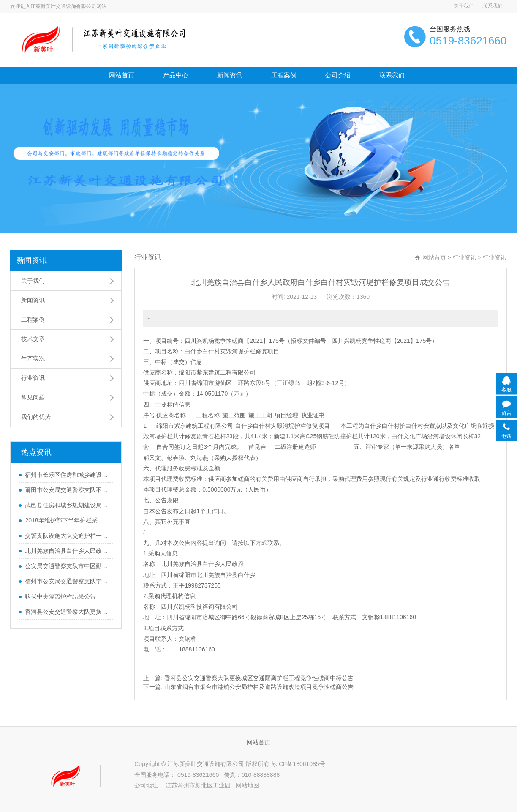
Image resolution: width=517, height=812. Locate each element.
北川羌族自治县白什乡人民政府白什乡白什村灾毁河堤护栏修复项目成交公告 (67, 551)
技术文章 (33, 339)
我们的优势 (36, 417)
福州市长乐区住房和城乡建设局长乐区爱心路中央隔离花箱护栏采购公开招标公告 (67, 475)
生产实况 (33, 358)
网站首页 (122, 75)
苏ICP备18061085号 (298, 764)
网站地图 (248, 785)
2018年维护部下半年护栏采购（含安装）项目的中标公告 (67, 520)
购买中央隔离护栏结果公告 (60, 596)
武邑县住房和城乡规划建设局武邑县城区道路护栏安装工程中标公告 (67, 505)
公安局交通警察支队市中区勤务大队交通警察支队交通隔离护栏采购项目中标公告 (67, 566)
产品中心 (176, 75)
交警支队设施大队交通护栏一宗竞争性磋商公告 (67, 536)
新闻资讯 (230, 75)
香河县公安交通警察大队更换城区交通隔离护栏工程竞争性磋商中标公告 (67, 612)
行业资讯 (33, 378)
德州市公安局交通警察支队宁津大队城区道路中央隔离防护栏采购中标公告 (67, 581)
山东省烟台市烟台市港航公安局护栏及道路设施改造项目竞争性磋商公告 (259, 687)
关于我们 (464, 6)
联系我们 (493, 6)
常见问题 (33, 397)
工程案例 (284, 75)
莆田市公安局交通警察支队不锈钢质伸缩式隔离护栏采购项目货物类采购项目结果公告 (67, 490)
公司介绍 (338, 75)
